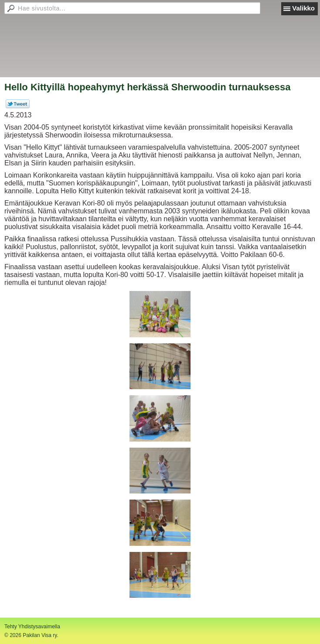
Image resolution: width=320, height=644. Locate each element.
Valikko (303, 8)
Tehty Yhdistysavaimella (32, 627)
